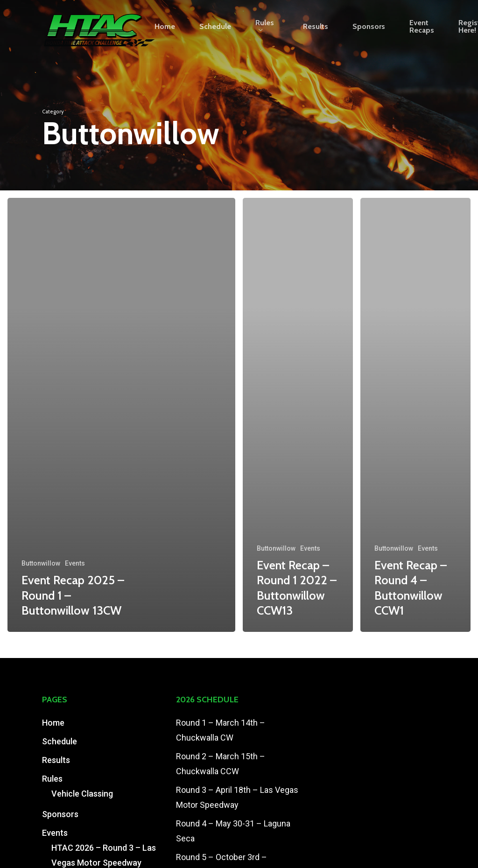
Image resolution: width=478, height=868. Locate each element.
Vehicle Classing (82, 794)
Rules (52, 779)
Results (56, 760)
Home (53, 723)
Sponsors (60, 814)
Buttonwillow (41, 563)
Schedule (60, 741)
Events (75, 563)
